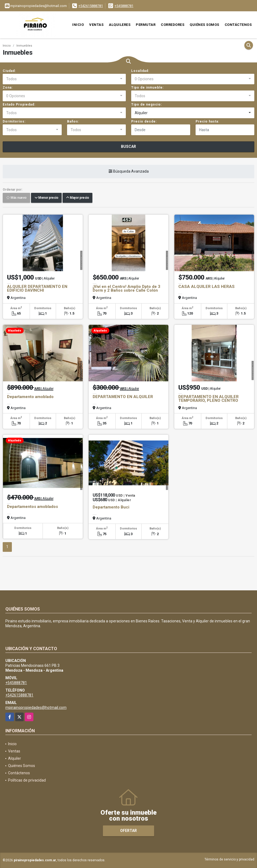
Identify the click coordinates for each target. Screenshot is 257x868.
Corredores (173, 25)
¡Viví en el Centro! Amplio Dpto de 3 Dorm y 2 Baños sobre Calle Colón (126, 288)
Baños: (73, 121)
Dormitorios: (14, 121)
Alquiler (15, 758)
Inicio (78, 25)
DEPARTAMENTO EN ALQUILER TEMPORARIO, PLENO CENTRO (209, 399)
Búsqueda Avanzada (129, 172)
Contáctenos (238, 25)
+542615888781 (91, 6)
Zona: (8, 88)
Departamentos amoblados (32, 507)
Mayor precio (77, 198)
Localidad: (140, 71)
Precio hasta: (207, 121)
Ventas (96, 25)
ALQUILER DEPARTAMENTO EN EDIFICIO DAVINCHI (37, 288)
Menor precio (46, 198)
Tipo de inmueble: (147, 88)
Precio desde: (144, 121)
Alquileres (120, 25)
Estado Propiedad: (19, 104)
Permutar (146, 25)
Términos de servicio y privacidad (229, 859)
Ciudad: (9, 71)
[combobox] (64, 79)
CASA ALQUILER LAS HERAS (206, 287)
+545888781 (124, 6)
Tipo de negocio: (147, 104)
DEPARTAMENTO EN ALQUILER (123, 397)
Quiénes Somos (204, 25)
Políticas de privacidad (27, 780)
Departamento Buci (111, 507)
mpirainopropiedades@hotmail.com (36, 707)
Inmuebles (24, 46)
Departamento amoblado (30, 397)
